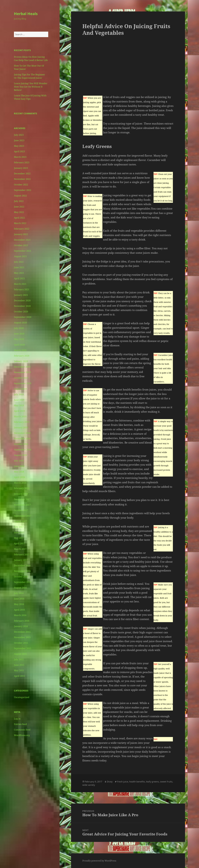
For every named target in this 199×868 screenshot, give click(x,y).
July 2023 (19, 135)
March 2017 (20, 549)
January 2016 (21, 626)
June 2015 (19, 665)
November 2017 (22, 505)
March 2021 (20, 284)
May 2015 (19, 670)
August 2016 (20, 588)
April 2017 (19, 543)
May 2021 (19, 273)
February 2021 (22, 289)
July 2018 (19, 461)
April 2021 (19, 278)
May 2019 (19, 405)
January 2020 (21, 361)
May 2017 (19, 538)
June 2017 (19, 532)
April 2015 (19, 676)
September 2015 (23, 648)
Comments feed (22, 730)
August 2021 (20, 256)
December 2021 (22, 240)
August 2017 (20, 521)
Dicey (110, 782)
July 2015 (19, 659)
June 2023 (19, 140)
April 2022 (19, 218)
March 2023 (20, 157)
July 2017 (19, 527)
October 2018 (21, 444)
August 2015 (20, 654)
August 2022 (20, 196)
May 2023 (19, 146)
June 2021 (19, 267)
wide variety (89, 785)
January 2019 (21, 428)
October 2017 (21, 510)
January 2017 (21, 560)
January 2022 (21, 234)
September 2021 (23, 251)
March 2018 (20, 483)
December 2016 (22, 566)
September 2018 (23, 450)
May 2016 (19, 604)
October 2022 (21, 185)
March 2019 (20, 416)
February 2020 (22, 356)
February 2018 (22, 488)
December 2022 (22, 174)
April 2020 (19, 345)
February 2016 (22, 621)
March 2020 (20, 350)
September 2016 (23, 582)
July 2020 (19, 328)
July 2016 (19, 593)
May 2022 (19, 212)
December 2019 (22, 367)
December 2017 (22, 499)
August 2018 (20, 455)
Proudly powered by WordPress (99, 861)
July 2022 (19, 201)
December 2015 (22, 632)
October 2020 (21, 312)
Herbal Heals (26, 14)
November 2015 (22, 637)
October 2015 (21, 643)
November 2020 (22, 306)
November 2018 (22, 439)
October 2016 (21, 577)
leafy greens (152, 782)
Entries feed (20, 724)
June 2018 (19, 466)
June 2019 (19, 400)
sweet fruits (166, 782)
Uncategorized (22, 697)
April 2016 (19, 610)
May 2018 (19, 472)
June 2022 (19, 207)
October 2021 (21, 245)
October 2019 (21, 378)
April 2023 (19, 151)
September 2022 (23, 190)
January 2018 (21, 494)
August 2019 (20, 389)
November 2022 (22, 179)
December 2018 (22, 433)
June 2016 (19, 599)
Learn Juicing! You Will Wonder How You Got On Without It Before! (31, 87)
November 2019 (22, 372)
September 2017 (23, 516)
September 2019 (23, 383)
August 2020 (20, 323)
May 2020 (19, 339)
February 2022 (22, 229)
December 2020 (22, 301)
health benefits (137, 782)
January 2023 (21, 168)
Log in (17, 719)
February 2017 (22, 555)
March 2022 (20, 223)
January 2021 (21, 295)
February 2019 (22, 422)
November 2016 (22, 571)
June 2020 (19, 334)
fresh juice (123, 782)
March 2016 (20, 615)
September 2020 (23, 317)
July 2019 (19, 394)
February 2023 (22, 162)
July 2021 (19, 262)
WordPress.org (22, 735)
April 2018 (19, 477)
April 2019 (19, 411)
